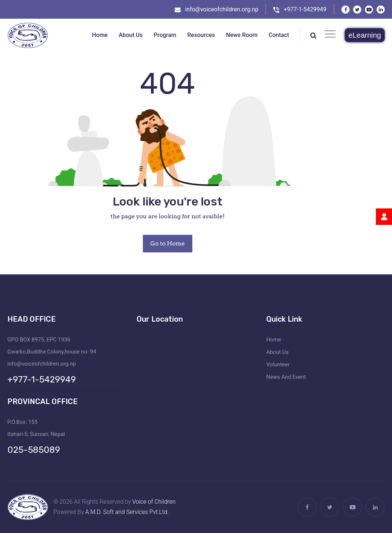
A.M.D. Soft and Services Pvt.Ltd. (127, 512)
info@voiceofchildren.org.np (222, 9)
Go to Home (167, 243)
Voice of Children (154, 502)
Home (274, 340)
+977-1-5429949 (305, 9)
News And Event (286, 377)
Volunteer (278, 364)
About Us (278, 352)
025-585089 (34, 450)
